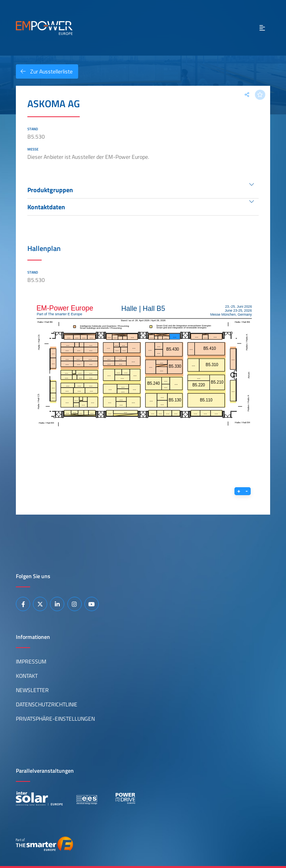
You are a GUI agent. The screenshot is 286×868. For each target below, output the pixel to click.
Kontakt (27, 676)
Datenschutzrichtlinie (47, 704)
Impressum (31, 662)
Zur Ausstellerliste (44, 71)
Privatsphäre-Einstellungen (55, 719)
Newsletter (32, 690)
